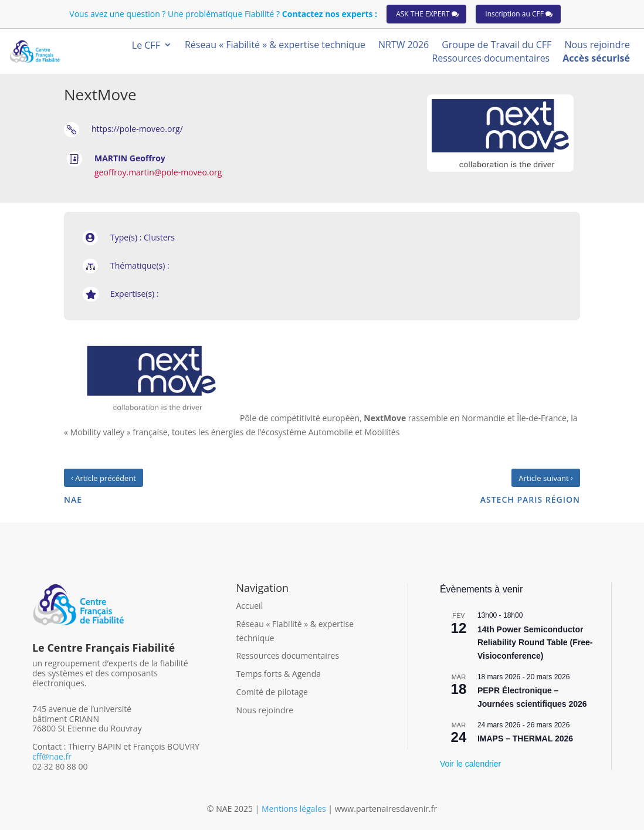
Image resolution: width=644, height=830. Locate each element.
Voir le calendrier (470, 764)
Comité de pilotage (272, 692)
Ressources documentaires (287, 655)
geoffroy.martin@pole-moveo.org (158, 172)
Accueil (249, 606)
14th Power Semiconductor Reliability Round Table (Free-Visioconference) (535, 643)
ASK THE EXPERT (423, 14)
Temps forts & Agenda (278, 674)
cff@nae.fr (52, 756)
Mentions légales (295, 809)
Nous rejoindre (265, 710)
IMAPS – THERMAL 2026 (525, 738)
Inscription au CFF (514, 14)
